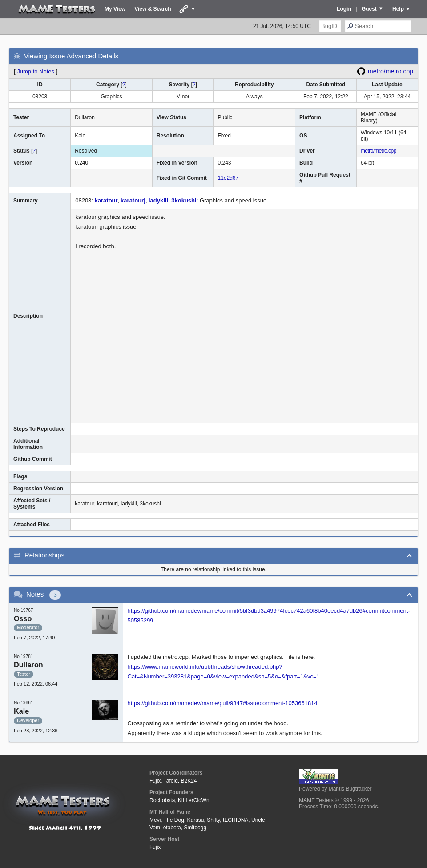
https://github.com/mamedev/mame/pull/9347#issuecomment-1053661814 (223, 703)
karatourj (133, 200)
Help (398, 9)
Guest (369, 9)
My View (115, 9)
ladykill (158, 200)
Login (344, 9)
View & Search (153, 9)
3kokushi (184, 200)
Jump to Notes (36, 71)
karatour (106, 200)
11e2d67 (228, 178)
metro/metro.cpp (391, 71)
